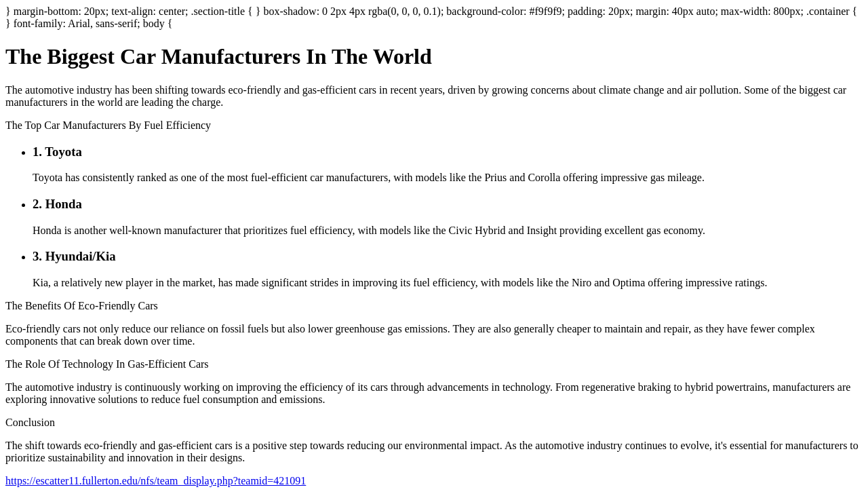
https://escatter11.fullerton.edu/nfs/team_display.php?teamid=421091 (156, 481)
